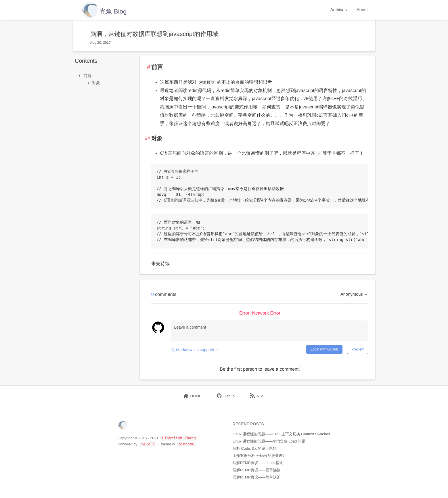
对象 (96, 83)
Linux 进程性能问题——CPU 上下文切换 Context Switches (281, 434)
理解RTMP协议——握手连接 (257, 470)
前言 (87, 76)
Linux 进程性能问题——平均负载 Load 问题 (269, 441)
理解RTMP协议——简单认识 (257, 477)
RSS (257, 396)
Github (226, 396)
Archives (338, 10)
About (362, 10)
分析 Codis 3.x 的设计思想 (254, 448)
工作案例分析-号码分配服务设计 (259, 456)
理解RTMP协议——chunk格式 (258, 463)
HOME (192, 396)
